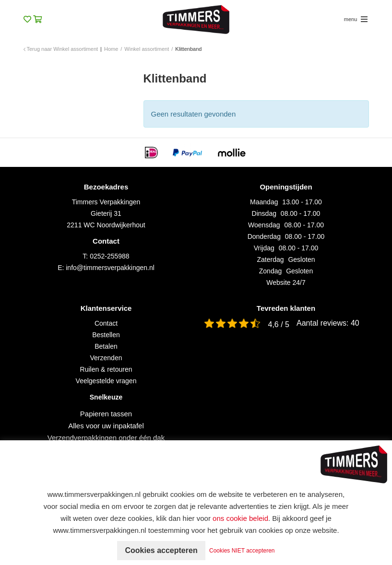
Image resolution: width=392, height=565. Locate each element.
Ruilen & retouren (106, 369)
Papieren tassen (106, 414)
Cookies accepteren (161, 550)
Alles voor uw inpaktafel (106, 426)
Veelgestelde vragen (106, 381)
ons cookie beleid (240, 518)
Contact (106, 323)
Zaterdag (271, 259)
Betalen (106, 346)
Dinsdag (264, 213)
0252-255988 (110, 256)
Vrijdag (264, 248)
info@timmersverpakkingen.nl (110, 268)
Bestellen (106, 335)
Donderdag (264, 236)
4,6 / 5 (279, 324)
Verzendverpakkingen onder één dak (106, 438)
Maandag (264, 202)
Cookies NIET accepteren (242, 551)
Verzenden (106, 358)
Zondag (270, 271)
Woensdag (264, 225)
